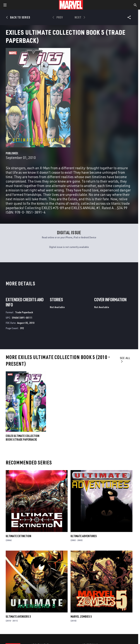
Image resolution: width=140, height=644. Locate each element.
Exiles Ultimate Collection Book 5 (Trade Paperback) (23, 438)
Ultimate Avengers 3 (18, 616)
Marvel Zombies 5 (81, 616)
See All (125, 359)
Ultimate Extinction (18, 536)
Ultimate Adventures (84, 536)
